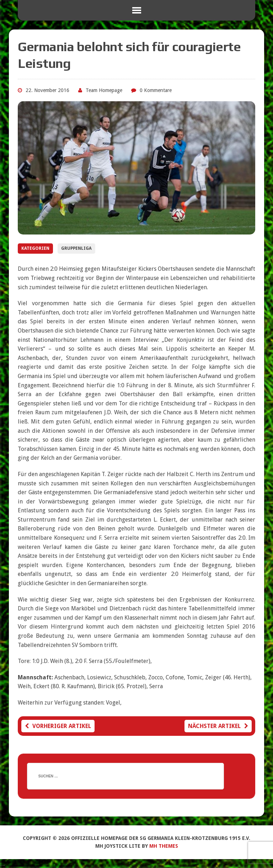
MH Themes (164, 846)
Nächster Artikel (218, 726)
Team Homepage (104, 90)
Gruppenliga (76, 248)
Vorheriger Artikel (58, 726)
